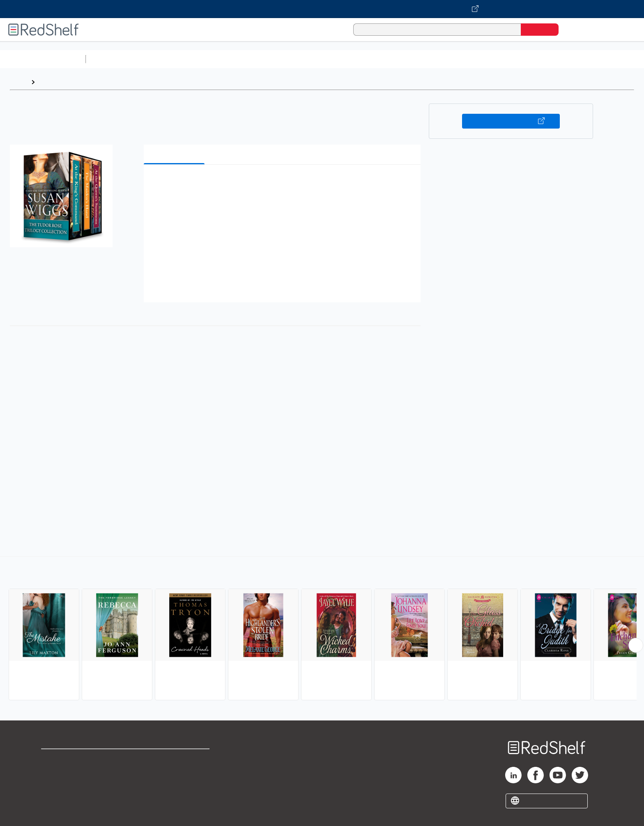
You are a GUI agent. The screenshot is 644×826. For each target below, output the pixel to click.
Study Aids (111, 59)
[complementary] (322, 629)
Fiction (464, 59)
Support (53, 772)
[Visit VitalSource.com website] (322, 9)
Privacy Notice (64, 785)
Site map (55, 798)
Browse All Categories (43, 59)
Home (18, 82)
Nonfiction (498, 59)
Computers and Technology (235, 59)
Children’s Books (545, 59)
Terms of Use (175, 759)
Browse (51, 82)
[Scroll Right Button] (636, 645)
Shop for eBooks (67, 759)
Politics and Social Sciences (405, 59)
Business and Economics (319, 59)
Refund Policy (175, 772)
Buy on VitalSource (511, 121)
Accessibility (173, 785)
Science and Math (161, 59)
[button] (284, 183)
